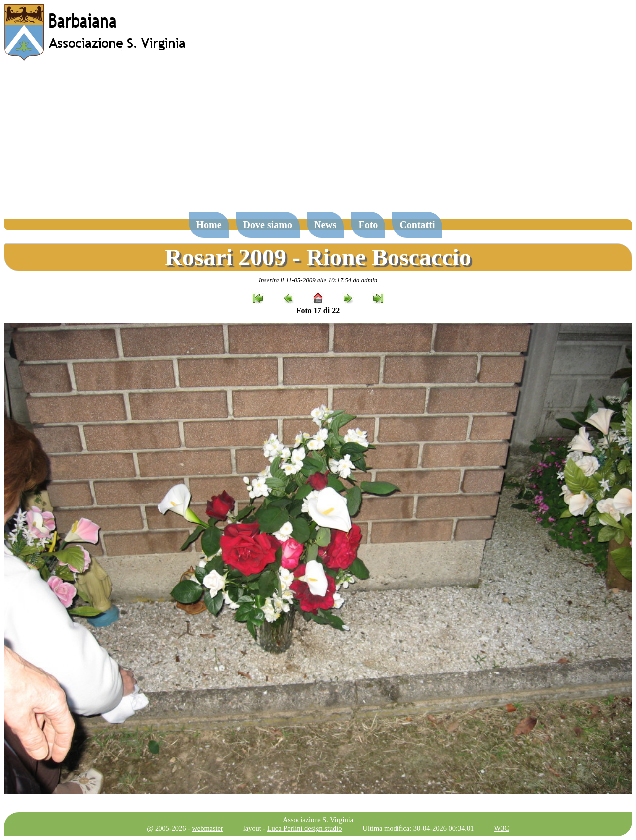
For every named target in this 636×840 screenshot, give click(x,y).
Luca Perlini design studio (305, 828)
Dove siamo (268, 225)
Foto (368, 225)
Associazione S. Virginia (318, 820)
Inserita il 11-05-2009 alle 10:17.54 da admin (318, 280)
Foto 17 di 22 (318, 310)
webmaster (207, 828)
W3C (501, 828)
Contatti (417, 225)
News (325, 225)
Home (209, 225)
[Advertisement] (318, 141)
